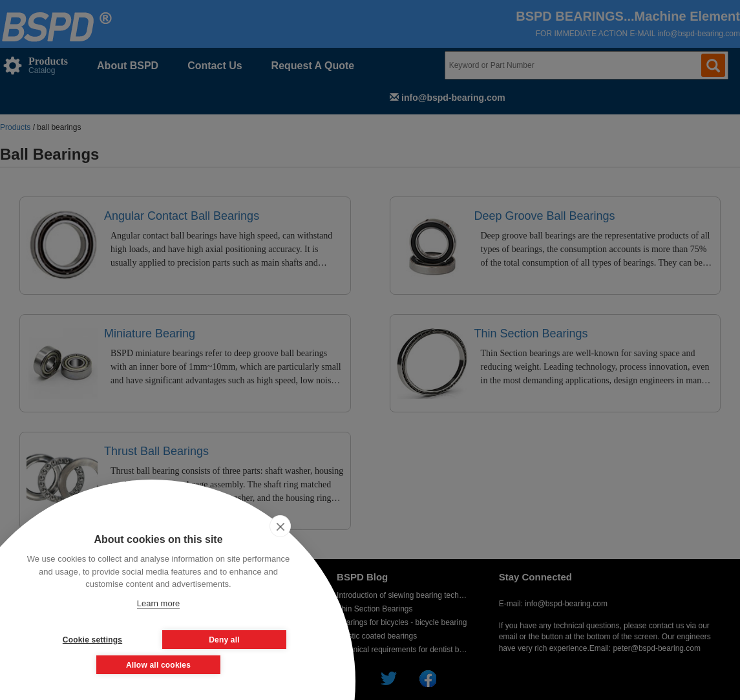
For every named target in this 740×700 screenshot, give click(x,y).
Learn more (158, 603)
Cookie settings (92, 640)
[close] (280, 526)
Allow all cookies (158, 665)
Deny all (224, 640)
